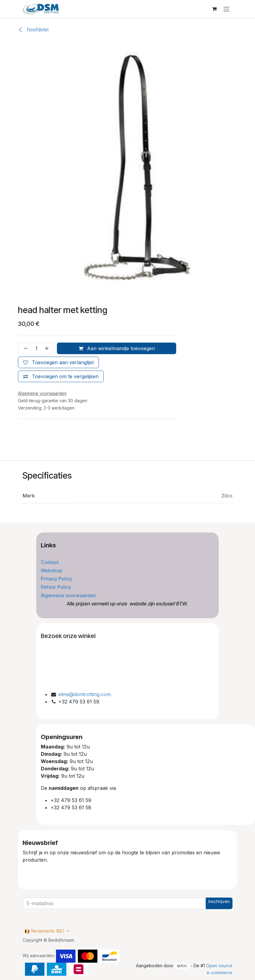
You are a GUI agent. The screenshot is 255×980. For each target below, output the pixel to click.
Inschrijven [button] (219, 901)
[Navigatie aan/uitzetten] (226, 9)
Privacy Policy (57, 579)
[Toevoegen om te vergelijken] (61, 376)
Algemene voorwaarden (69, 595)
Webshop (52, 570)
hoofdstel (33, 30)
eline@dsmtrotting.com (85, 694)
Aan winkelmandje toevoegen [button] (117, 348)
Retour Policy (56, 587)
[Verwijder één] (24, 348)
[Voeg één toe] (48, 348)
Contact (50, 562)
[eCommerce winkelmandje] (214, 9)
